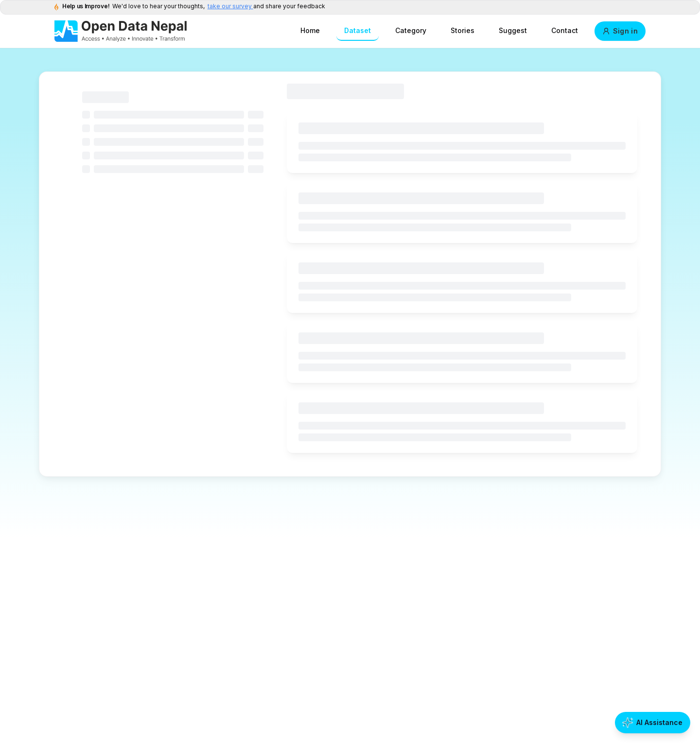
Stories (463, 30)
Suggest (513, 30)
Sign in (620, 31)
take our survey (230, 6)
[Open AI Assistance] (653, 723)
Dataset (358, 30)
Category (411, 30)
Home (310, 30)
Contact (565, 30)
